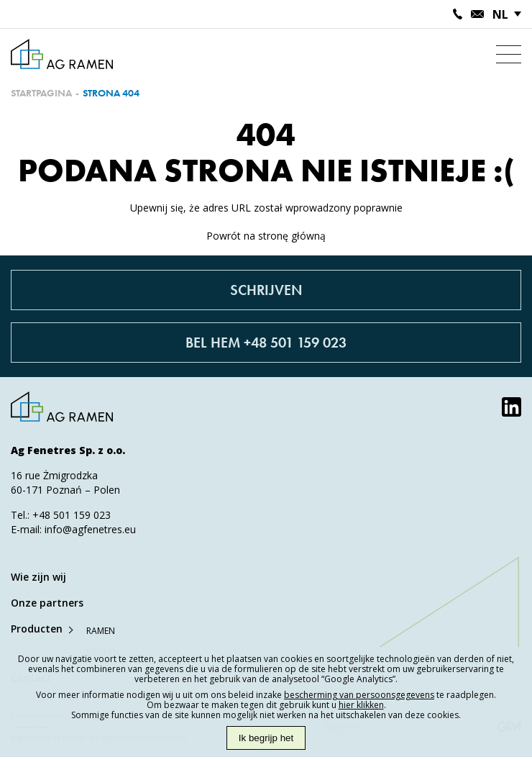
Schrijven (266, 290)
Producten (37, 629)
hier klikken (361, 705)
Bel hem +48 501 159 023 (266, 343)
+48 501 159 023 (72, 515)
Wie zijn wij (38, 577)
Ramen (101, 631)
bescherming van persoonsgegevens (359, 695)
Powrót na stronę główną (266, 236)
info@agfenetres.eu (90, 529)
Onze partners (47, 603)
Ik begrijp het (266, 738)
